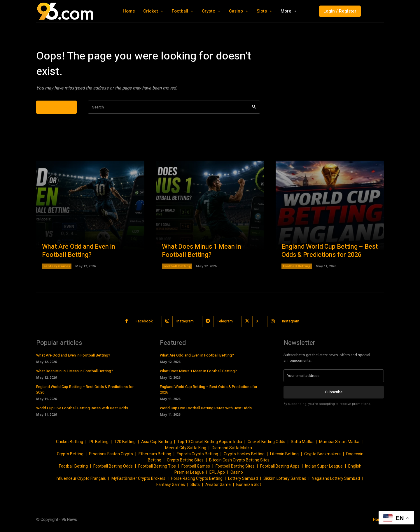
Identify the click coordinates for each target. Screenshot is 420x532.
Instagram (185, 321)
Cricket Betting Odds (266, 442)
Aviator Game (218, 484)
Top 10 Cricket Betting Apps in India (210, 442)
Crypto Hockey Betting (244, 454)
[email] (334, 376)
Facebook (144, 321)
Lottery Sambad (243, 478)
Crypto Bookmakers (322, 454)
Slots (195, 484)
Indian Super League (324, 466)
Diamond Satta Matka (232, 448)
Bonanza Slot (249, 484)
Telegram (225, 321)
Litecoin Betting (284, 454)
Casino (237, 472)
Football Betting (177, 266)
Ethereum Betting (155, 454)
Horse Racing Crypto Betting (197, 478)
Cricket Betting (70, 442)
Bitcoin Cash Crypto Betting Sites (239, 460)
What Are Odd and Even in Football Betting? (79, 251)
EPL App (217, 472)
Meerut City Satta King (186, 448)
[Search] (254, 107)
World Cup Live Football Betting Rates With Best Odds (82, 408)
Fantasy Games (57, 266)
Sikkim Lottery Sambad (285, 478)
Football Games (196, 466)
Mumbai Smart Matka (339, 442)
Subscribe (334, 392)
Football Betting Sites (235, 466)
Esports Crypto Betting (197, 454)
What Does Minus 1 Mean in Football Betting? (202, 251)
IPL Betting (99, 442)
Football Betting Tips (157, 466)
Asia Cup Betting (156, 442)
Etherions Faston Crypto (111, 454)
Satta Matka (302, 442)
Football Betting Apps (280, 466)
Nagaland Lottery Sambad (336, 478)
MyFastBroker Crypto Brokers (138, 478)
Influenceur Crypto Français (81, 478)
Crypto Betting (70, 454)
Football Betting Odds (113, 466)
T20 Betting (125, 442)
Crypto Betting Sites (185, 460)
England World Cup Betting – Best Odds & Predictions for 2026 (330, 251)
